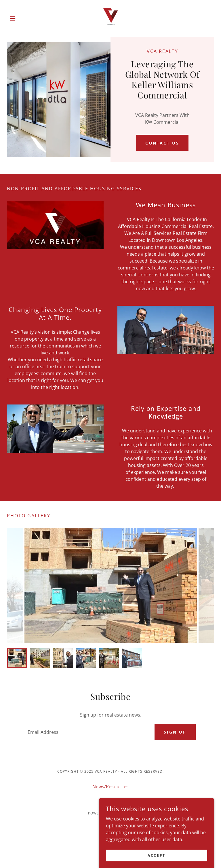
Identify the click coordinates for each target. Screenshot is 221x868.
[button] (22, 18)
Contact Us (162, 143)
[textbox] (86, 732)
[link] (110, 18)
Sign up (175, 732)
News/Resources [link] (110, 787)
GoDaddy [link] (123, 813)
